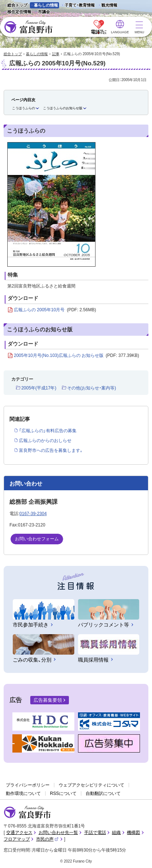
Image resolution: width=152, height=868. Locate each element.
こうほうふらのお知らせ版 (63, 108)
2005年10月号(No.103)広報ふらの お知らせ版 (76, 356)
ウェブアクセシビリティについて (91, 785)
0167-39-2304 (33, 514)
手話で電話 (95, 833)
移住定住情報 (17, 12)
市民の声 (47, 839)
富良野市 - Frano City (28, 27)
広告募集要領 (48, 700)
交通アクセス (19, 833)
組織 (116, 833)
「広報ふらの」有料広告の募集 (48, 431)
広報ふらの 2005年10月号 (55, 310)
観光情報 (107, 6)
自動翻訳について (103, 793)
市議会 (44, 12)
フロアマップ (17, 839)
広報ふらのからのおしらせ (45, 441)
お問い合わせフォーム (37, 539)
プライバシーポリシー (28, 785)
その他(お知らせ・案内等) (91, 388)
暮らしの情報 (46, 5)
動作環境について (23, 793)
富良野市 (27, 812)
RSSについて (63, 793)
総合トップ (17, 5)
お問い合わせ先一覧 (58, 833)
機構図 (133, 833)
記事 (56, 54)
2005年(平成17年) (39, 388)
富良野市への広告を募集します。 (51, 450)
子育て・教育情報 (80, 5)
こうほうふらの (24, 108)
